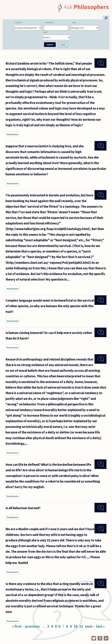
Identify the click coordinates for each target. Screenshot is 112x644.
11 (81, 626)
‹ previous (32, 626)
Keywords (49, 23)
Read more (13, 135)
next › (90, 626)
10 (76, 626)
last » (100, 626)
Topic (74, 23)
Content (19, 23)
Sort (45, 32)
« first (17, 626)
